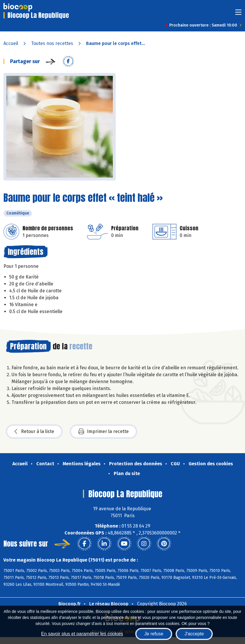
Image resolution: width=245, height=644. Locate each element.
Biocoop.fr (70, 604)
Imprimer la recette (103, 432)
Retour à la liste (34, 432)
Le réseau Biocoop (109, 604)
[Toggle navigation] (238, 14)
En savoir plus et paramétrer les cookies (82, 634)
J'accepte (194, 634)
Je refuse (154, 634)
